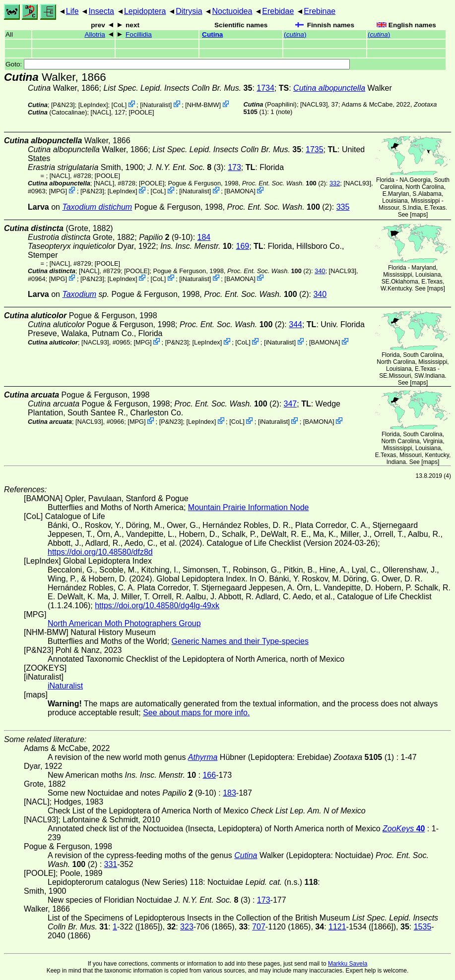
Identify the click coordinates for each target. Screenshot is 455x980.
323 (187, 927)
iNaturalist (156, 105)
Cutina (212, 34)
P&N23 (63, 105)
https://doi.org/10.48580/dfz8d (100, 552)
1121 (337, 927)
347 (291, 404)
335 (343, 207)
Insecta (101, 11)
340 (320, 271)
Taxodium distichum (97, 207)
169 (242, 246)
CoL (119, 105)
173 (234, 167)
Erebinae (320, 11)
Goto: (178, 64)
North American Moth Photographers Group (124, 623)
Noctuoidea (232, 11)
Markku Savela (348, 964)
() (295, 34)
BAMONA (240, 191)
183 (229, 793)
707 (259, 927)
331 (111, 864)
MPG (58, 191)
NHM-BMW (203, 105)
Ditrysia (189, 11)
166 (209, 775)
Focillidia (139, 34)
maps (419, 215)
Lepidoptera (145, 11)
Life (72, 11)
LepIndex (93, 105)
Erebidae (278, 11)
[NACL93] (314, 104)
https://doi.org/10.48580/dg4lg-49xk (157, 605)
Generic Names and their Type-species (240, 641)
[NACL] (101, 112)
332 (335, 183)
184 (204, 237)
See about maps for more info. (196, 713)
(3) (185, 167)
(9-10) (166, 237)
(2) (284, 183)
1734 (265, 88)
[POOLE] (141, 112)
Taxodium (79, 294)
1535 (423, 927)
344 (295, 324)
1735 (315, 149)
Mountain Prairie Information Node (249, 507)
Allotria (95, 34)
